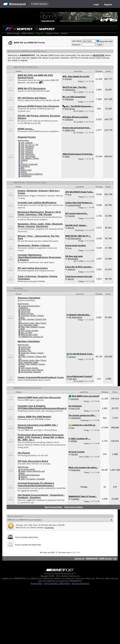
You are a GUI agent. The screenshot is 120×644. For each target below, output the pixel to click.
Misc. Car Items (26, 333)
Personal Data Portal (80, 583)
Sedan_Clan (70, 130)
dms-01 (71, 228)
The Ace (74, 454)
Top (115, 558)
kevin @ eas (70, 109)
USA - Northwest (27, 153)
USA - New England (28, 156)
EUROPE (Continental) (29, 164)
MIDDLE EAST (26, 170)
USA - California (26, 143)
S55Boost (69, 119)
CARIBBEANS (26, 176)
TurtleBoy (75, 499)
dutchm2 (75, 399)
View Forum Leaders (74, 507)
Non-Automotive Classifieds (31, 372)
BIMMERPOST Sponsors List (32, 337)
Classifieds (18, 288)
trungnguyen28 (74, 205)
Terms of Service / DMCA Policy (57, 583)
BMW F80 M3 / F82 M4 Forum (26, 67)
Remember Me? (105, 41)
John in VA (75, 408)
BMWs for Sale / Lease (29, 335)
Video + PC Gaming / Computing (33, 479)
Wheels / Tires (26, 351)
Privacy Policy (37, 583)
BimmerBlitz (73, 259)
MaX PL (71, 279)
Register (108, 5)
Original (72, 357)
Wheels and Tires (27, 314)
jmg (73, 428)
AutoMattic (49, 527)
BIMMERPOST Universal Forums (27, 388)
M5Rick (74, 441)
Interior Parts (25, 312)
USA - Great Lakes (27, 154)
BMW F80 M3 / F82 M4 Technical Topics (30, 183)
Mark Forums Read (53, 507)
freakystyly (76, 470)
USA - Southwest (27, 149)
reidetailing (76, 418)
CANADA (24, 160)
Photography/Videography (30, 475)
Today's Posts (52, 33)
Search (64, 33)
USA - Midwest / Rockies (30, 158)
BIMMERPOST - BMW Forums (99, 558)
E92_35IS (73, 379)
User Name (77, 41)
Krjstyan (68, 79)
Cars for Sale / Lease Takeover (32, 370)
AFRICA (24, 172)
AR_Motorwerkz (74, 238)
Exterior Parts (26, 310)
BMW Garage (13, 33)
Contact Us (80, 558)
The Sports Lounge (28, 469)
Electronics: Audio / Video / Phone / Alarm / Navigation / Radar (32, 324)
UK (22, 162)
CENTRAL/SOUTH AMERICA (32, 174)
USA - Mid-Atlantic (27, 147)
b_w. (70, 194)
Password (76, 45)
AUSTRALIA (25, 166)
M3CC (67, 156)
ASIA (22, 168)
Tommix (71, 216)
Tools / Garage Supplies (29, 331)
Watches (24, 477)
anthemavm (70, 90)
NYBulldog (69, 99)
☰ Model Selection (39, 4)
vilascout (71, 269)
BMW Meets (28, 33)
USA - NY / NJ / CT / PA (29, 145)
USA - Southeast (27, 151)
